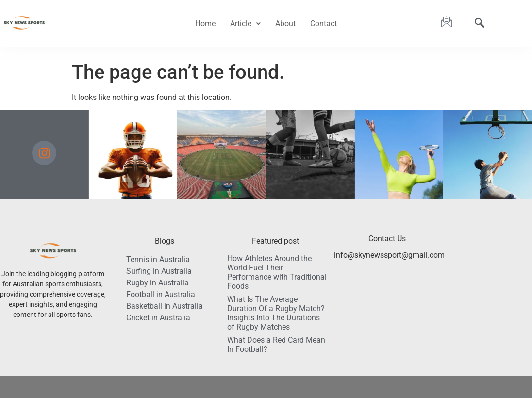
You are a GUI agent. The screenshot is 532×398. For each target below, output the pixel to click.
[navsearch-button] (480, 24)
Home (205, 24)
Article (245, 24)
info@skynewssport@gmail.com (389, 255)
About (285, 24)
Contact (324, 24)
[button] (245, 24)
